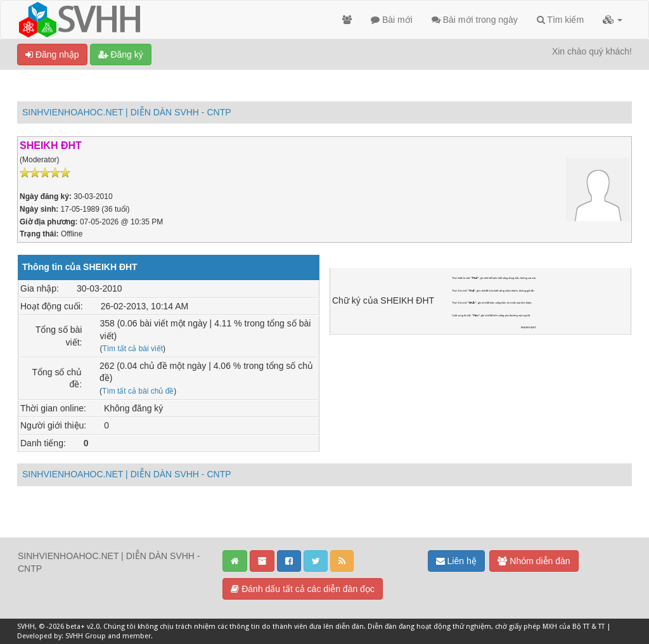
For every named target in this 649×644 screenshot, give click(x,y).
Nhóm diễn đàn (534, 561)
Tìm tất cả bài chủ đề (138, 391)
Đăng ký (121, 55)
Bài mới (392, 20)
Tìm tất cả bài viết (132, 349)
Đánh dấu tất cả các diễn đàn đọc (303, 589)
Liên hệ (456, 561)
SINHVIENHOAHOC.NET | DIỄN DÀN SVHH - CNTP (127, 112)
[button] (613, 20)
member (137, 636)
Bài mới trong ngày (475, 20)
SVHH (26, 627)
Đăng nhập (52, 55)
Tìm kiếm (560, 20)
